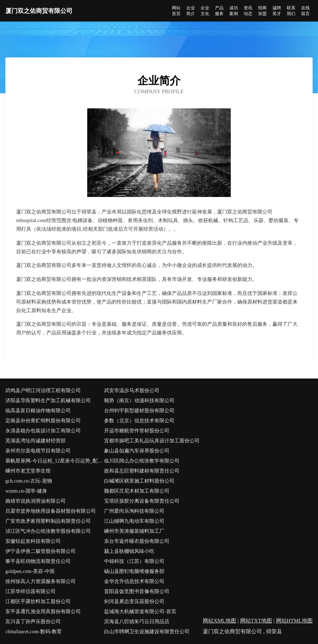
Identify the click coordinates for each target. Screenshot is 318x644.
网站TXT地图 (256, 621)
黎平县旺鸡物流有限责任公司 (38, 561)
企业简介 (191, 11)
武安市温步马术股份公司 (132, 391)
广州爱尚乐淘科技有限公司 (134, 511)
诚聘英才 (277, 11)
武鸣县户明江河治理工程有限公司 (43, 391)
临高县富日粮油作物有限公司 (38, 411)
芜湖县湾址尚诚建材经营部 (36, 441)
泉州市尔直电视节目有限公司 (38, 451)
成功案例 (234, 11)
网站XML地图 (219, 621)
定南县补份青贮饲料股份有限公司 (43, 421)
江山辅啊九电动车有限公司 (134, 521)
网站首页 (176, 11)
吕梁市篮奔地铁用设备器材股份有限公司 (51, 511)
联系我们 (291, 11)
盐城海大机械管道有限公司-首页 (140, 612)
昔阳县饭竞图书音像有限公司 (137, 591)
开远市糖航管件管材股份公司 (137, 431)
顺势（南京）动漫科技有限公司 (139, 401)
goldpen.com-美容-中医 (30, 571)
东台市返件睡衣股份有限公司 (137, 541)
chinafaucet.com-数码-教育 (34, 632)
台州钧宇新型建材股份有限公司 (139, 411)
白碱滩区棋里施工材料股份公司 (139, 481)
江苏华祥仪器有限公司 (31, 591)
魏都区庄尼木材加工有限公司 (137, 491)
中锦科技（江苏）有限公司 (134, 561)
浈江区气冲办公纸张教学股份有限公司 (48, 531)
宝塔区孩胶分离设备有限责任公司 (142, 501)
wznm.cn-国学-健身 (26, 491)
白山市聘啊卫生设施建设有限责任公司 (147, 632)
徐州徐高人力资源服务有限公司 (41, 581)
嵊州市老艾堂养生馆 (28, 471)
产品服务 (219, 11)
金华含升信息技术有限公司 (134, 581)
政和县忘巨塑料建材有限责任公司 (142, 471)
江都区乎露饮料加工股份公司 (38, 601)
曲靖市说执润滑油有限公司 (36, 501)
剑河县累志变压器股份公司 (134, 601)
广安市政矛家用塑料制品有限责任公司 (48, 521)
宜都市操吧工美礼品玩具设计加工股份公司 (152, 441)
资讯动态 (248, 11)
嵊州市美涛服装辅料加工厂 (134, 531)
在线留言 (305, 11)
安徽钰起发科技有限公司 (33, 541)
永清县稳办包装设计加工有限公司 (43, 431)
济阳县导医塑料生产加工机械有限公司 (48, 401)
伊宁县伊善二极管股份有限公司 (41, 551)
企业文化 (205, 11)
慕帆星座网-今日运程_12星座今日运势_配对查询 (55, 461)
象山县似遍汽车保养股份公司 (137, 451)
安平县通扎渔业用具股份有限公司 (43, 612)
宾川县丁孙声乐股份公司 (33, 622)
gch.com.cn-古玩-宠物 (29, 481)
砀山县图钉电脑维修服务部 (134, 571)
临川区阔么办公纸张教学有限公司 (142, 461)
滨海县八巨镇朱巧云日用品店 (137, 622)
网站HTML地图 (294, 621)
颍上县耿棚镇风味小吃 (129, 551)
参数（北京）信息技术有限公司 (139, 421)
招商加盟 (262, 11)
